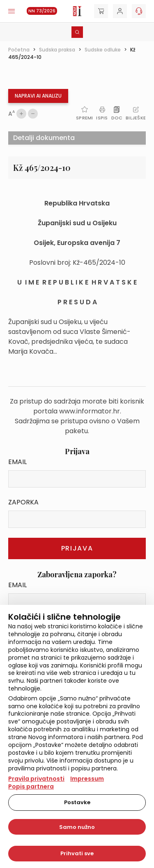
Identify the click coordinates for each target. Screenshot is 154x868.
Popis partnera (31, 786)
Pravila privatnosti (36, 779)
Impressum (87, 779)
